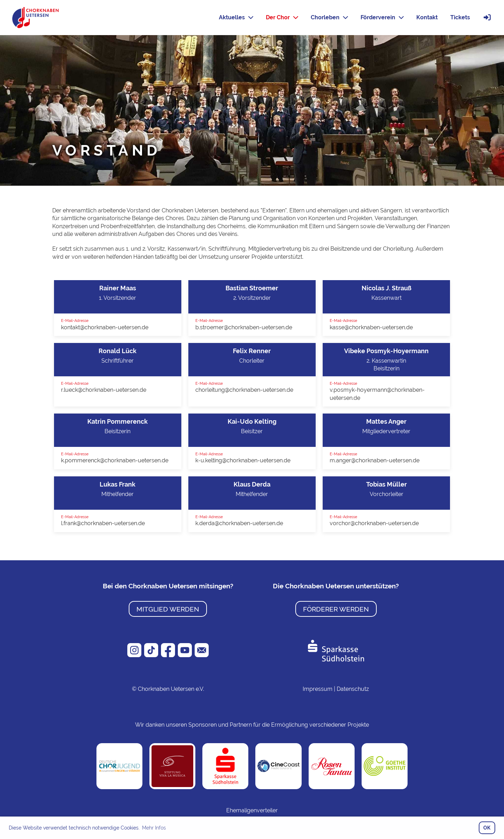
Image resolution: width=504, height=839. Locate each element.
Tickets (460, 17)
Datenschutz (353, 689)
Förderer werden (336, 609)
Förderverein (382, 17)
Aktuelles (236, 17)
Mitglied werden (168, 609)
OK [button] (487, 828)
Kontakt (427, 17)
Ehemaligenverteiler (252, 810)
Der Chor (282, 17)
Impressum (318, 689)
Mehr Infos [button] (154, 828)
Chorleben (329, 17)
